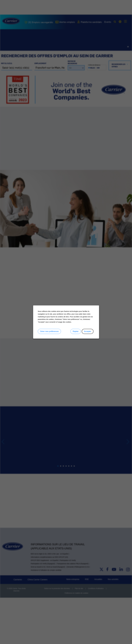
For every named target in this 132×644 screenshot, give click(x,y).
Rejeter (76, 331)
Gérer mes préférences (49, 331)
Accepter (87, 331)
